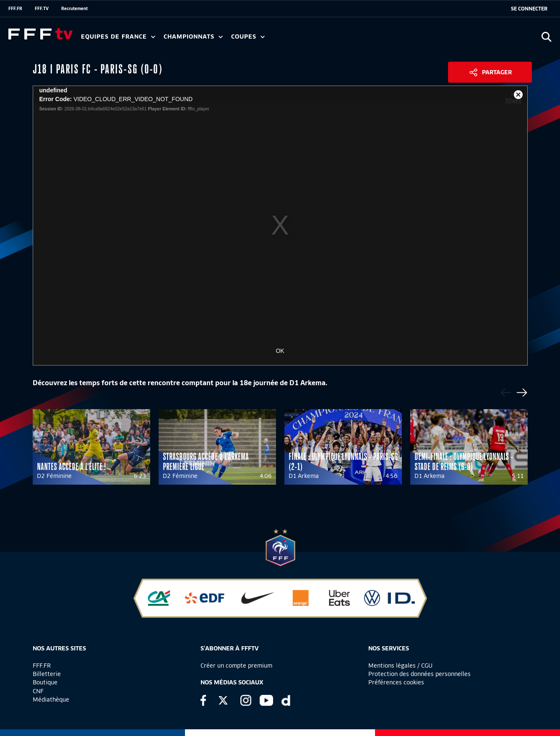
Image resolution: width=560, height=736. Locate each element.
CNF (38, 691)
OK (280, 351)
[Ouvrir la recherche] (546, 37)
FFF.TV (42, 8)
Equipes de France (118, 37)
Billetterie (47, 674)
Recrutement (74, 8)
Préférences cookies (396, 682)
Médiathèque (51, 699)
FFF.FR (15, 8)
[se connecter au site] (529, 9)
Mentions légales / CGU (400, 666)
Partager (497, 72)
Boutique (45, 682)
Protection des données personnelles (419, 674)
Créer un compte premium (236, 666)
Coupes (248, 37)
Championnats (193, 37)
